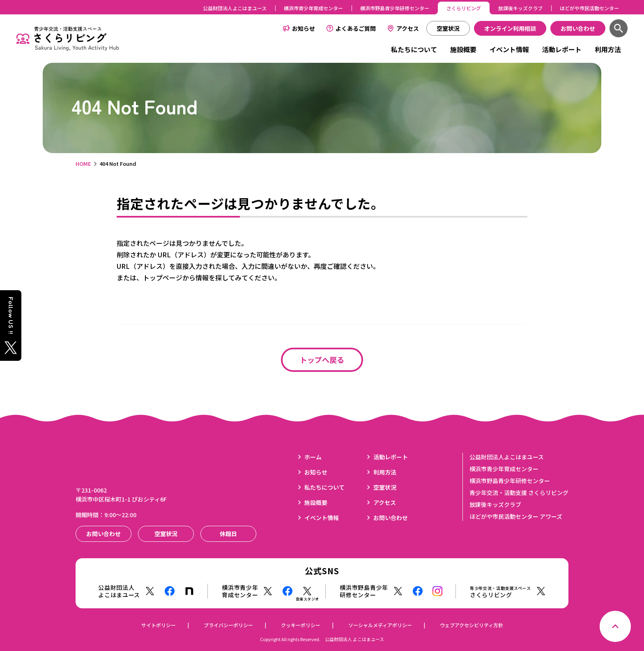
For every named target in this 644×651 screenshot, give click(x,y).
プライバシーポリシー (228, 625)
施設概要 (463, 49)
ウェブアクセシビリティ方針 (471, 625)
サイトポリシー (159, 625)
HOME (83, 164)
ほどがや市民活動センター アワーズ (516, 516)
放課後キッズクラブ (520, 8)
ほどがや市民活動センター (589, 8)
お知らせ (304, 28)
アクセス (408, 28)
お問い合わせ (391, 518)
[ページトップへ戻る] (615, 626)
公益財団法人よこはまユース (235, 8)
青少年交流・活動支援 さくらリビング (519, 493)
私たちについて (414, 49)
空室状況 (385, 487)
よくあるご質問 (356, 28)
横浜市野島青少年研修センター (395, 8)
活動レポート (562, 49)
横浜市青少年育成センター (313, 8)
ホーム (313, 457)
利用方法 (608, 49)
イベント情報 (509, 49)
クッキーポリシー (301, 625)
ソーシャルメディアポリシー (380, 625)
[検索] (619, 28)
